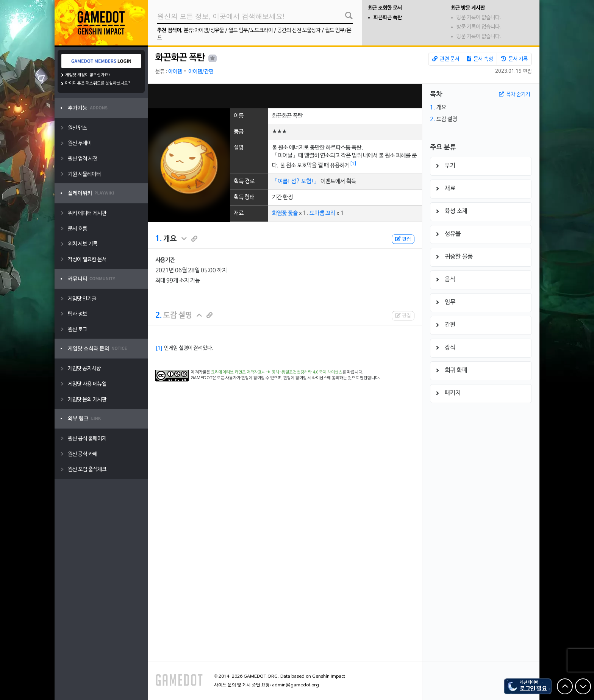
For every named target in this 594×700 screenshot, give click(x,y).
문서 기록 (514, 59)
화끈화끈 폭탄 (388, 18)
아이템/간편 (201, 72)
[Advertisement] (285, 96)
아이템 (175, 72)
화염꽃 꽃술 (285, 213)
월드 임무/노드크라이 (251, 30)
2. (159, 316)
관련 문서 (446, 59)
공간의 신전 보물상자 (299, 30)
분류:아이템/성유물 (204, 30)
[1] (353, 164)
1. (159, 239)
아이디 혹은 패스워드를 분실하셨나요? (98, 83)
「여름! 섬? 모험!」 (296, 181)
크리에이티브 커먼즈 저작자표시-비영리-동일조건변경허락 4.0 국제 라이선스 (277, 372)
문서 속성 (480, 59)
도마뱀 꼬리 (322, 213)
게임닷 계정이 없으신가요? (88, 75)
